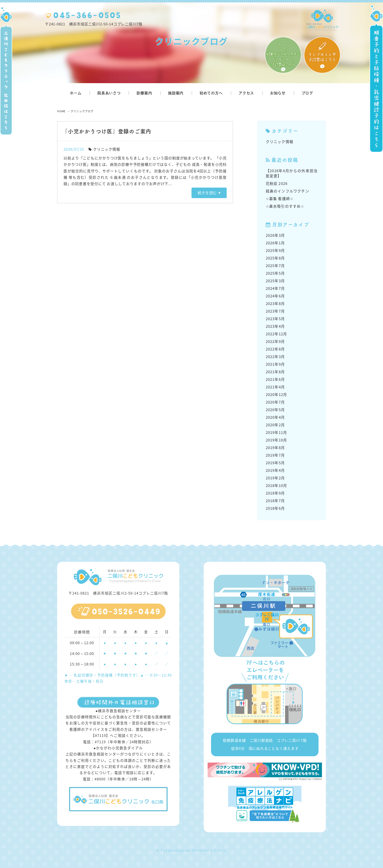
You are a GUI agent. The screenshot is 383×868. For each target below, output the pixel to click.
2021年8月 (275, 372)
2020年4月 (275, 417)
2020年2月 (275, 425)
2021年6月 (275, 379)
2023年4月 (275, 326)
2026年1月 (275, 243)
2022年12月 (277, 334)
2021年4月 (275, 387)
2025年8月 (275, 258)
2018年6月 (275, 508)
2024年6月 (275, 296)
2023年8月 (275, 304)
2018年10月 (277, 485)
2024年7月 (275, 288)
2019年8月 (275, 448)
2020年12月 (277, 395)
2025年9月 (275, 250)
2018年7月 (275, 501)
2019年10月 (277, 440)
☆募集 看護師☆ (280, 199)
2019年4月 (275, 470)
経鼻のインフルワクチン (287, 191)
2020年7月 (275, 402)
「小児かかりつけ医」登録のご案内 (107, 131)
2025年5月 (275, 273)
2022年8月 (275, 349)
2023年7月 (275, 311)
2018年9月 (275, 493)
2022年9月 (275, 341)
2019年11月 (277, 432)
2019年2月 (275, 478)
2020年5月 (275, 410)
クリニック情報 (106, 149)
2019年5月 (275, 463)
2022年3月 (275, 357)
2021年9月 (275, 364)
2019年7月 (275, 455)
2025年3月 (275, 281)
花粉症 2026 (277, 183)
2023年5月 (275, 319)
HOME (61, 111)
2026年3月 (275, 235)
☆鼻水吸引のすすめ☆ (285, 206)
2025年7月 (275, 266)
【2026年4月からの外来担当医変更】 (292, 173)
